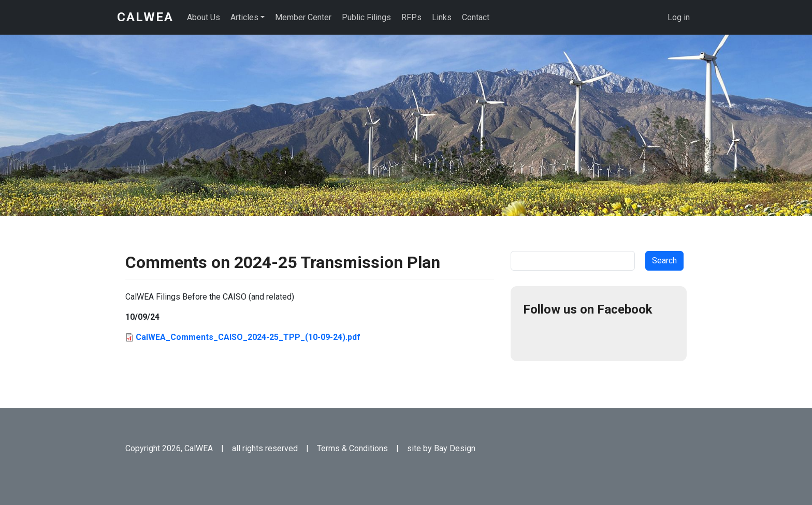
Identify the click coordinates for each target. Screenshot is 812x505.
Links (442, 17)
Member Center (303, 17)
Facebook (535, 336)
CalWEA (145, 17)
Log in (679, 17)
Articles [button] (244, 17)
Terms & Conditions (352, 448)
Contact (476, 17)
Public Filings (366, 17)
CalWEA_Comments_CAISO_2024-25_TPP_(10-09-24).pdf (248, 337)
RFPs (411, 17)
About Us (204, 17)
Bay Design (455, 448)
